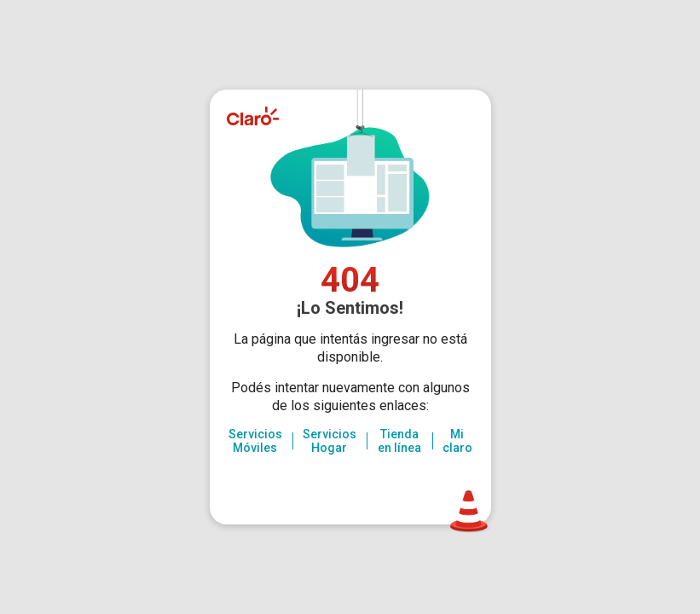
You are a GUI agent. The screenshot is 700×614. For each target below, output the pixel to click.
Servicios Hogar (330, 441)
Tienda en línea (399, 441)
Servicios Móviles (255, 441)
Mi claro (457, 441)
